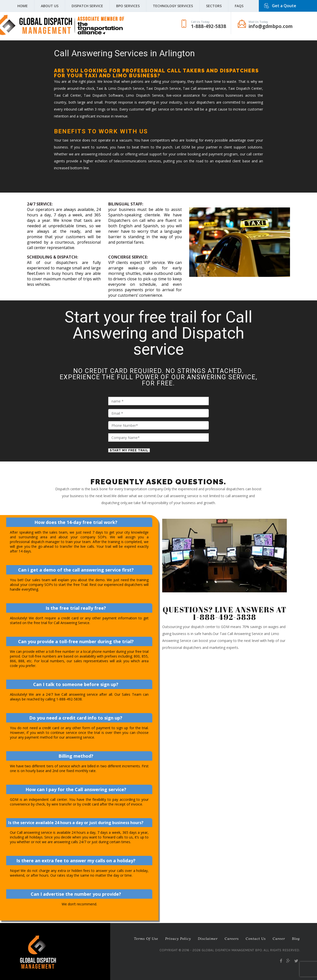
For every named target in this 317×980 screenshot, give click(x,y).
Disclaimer (208, 939)
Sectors (214, 6)
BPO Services (128, 6)
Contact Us (256, 939)
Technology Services (173, 6)
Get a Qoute (284, 6)
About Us (50, 6)
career (279, 939)
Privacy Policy (178, 939)
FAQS (239, 6)
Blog (296, 939)
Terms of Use (146, 939)
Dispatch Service (87, 6)
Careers (232, 939)
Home (23, 6)
